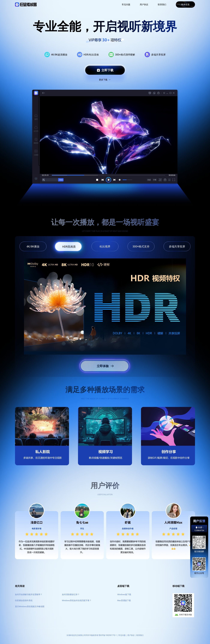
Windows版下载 (124, 594)
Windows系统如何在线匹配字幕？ (77, 600)
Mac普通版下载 (124, 600)
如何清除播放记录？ (71, 594)
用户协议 (144, 5)
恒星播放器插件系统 (24, 600)
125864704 (199, 530)
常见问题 (126, 5)
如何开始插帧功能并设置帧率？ (29, 594)
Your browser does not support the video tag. (107, 131)
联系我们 (162, 5)
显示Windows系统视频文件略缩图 (30, 606)
